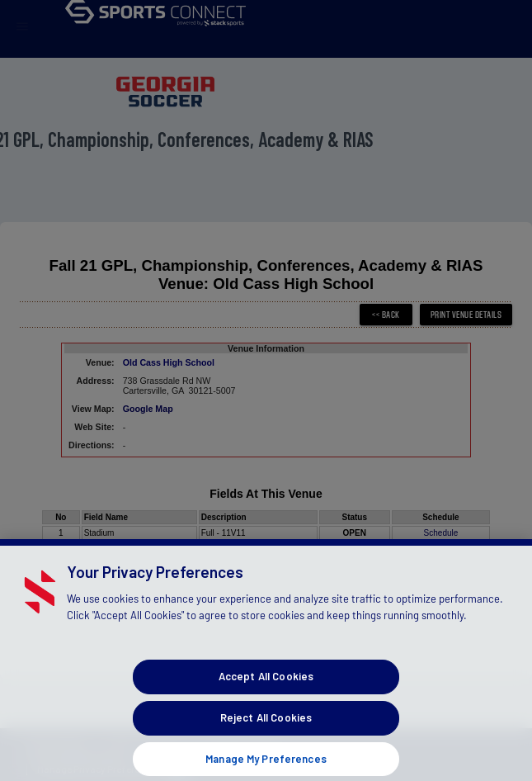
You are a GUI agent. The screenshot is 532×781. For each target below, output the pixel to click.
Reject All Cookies (266, 727)
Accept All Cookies (266, 686)
